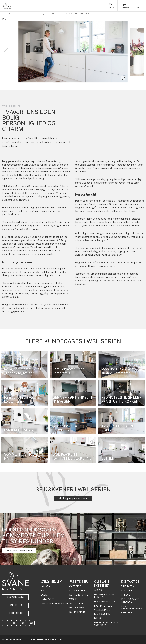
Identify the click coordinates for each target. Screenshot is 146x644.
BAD (43, 591)
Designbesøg (15, 597)
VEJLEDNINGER (103, 610)
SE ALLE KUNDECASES (19, 550)
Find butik (15, 605)
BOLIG (44, 595)
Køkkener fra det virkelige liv (36, 14)
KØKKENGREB (77, 591)
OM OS (98, 590)
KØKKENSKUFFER (79, 595)
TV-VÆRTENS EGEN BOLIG (79, 14)
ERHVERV (127, 613)
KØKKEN (46, 586)
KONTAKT (127, 591)
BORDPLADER (77, 612)
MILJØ (97, 618)
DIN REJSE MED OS (105, 602)
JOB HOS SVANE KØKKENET (130, 600)
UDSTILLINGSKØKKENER (54, 604)
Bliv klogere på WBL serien (73, 499)
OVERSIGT (75, 586)
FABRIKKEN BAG (103, 606)
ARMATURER (76, 604)
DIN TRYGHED (102, 614)
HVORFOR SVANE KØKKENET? (104, 596)
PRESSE (126, 595)
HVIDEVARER (77, 608)
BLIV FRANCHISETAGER (132, 607)
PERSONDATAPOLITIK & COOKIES (107, 624)
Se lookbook (15, 613)
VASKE (73, 599)
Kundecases (16, 14)
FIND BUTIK (128, 586)
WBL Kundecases (58, 14)
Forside (5, 14)
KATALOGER (48, 599)
